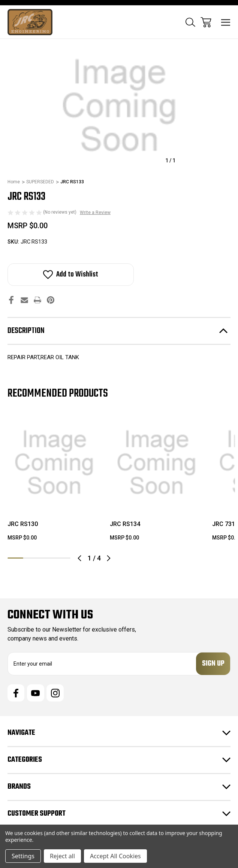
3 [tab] (47, 558)
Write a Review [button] (95, 213)
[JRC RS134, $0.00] (156, 463)
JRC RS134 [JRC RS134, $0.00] (125, 524)
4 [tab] (63, 558)
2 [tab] (31, 558)
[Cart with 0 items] (206, 22)
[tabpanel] (54, 482)
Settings (23, 856)
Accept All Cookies (115, 856)
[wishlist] (75, 430)
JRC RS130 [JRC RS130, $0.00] (23, 524)
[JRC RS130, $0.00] (54, 463)
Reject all (62, 856)
